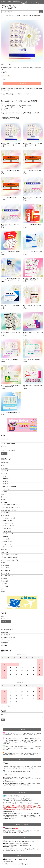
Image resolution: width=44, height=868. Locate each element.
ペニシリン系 (6, 539)
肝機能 (3, 563)
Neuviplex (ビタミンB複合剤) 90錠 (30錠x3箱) (33, 386)
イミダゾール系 (7, 531)
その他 (3, 591)
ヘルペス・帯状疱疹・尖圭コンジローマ (12, 505)
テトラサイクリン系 (8, 534)
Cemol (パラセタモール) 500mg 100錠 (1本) (33, 306)
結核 (2, 465)
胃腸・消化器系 (5, 565)
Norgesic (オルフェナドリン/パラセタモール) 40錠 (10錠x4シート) (11, 144)
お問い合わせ (5, 643)
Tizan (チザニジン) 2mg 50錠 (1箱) (32, 360)
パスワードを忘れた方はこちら (9, 451)
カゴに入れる (22, 83)
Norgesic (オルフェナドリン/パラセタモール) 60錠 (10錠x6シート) (33, 144)
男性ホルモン (5, 497)
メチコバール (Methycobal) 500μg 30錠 (11, 413)
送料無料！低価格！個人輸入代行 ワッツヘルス (14, 1)
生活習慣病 (4, 578)
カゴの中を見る (6, 622)
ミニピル (5, 476)
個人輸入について (6, 635)
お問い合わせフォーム (11, 859)
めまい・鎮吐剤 (5, 568)
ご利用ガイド (5, 632)
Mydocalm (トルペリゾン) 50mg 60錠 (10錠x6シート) (32, 198)
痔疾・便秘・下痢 (6, 571)
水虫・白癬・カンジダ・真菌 (9, 510)
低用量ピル (5, 481)
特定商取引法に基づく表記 (8, 637)
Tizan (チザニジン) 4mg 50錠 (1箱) (9, 360)
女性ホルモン (5, 468)
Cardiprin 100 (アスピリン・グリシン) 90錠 (33, 333)
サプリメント (5, 586)
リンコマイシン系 (7, 547)
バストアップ (5, 471)
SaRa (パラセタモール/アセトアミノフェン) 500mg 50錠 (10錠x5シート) (33, 279)
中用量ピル (5, 484)
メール (18, 859)
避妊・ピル (4, 473)
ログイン (32, 3)
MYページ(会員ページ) (7, 629)
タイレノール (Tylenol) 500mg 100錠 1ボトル (33, 225)
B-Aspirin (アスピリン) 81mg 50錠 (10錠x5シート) (11, 333)
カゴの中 (39, 3)
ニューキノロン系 (7, 542)
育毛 (2, 494)
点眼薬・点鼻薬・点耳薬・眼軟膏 (10, 555)
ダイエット (4, 589)
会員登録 (24, 3)
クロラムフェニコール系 (9, 518)
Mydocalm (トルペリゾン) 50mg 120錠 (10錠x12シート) (10, 225)
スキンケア (4, 584)
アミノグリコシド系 (8, 523)
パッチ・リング (7, 489)
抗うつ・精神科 (5, 573)
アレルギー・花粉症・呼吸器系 (9, 557)
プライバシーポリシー (7, 640)
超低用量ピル (6, 479)
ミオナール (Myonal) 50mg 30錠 (9, 198)
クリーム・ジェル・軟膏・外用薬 (10, 560)
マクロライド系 (7, 544)
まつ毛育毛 (4, 492)
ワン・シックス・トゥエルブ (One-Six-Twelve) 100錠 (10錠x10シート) (11, 386)
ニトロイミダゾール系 (8, 526)
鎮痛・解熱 (4, 549)
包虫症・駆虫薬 (5, 513)
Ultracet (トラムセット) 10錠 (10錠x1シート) (11, 306)
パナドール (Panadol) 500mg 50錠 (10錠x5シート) (33, 252)
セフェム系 (5, 536)
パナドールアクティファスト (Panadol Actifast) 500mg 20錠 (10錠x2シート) (10, 279)
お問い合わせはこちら (8, 862)
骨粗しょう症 (5, 581)
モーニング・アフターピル (9, 486)
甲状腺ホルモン (5, 463)
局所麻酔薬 (4, 502)
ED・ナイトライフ (6, 500)
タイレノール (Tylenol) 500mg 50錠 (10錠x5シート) (11, 252)
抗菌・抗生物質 (5, 515)
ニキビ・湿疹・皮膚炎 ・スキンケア (11, 507)
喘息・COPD (5, 552)
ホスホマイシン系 (7, 521)
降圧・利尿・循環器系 (7, 576)
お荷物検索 (4, 645)
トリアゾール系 (7, 529)
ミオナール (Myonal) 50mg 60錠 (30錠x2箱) (33, 171)
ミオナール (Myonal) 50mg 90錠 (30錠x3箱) (11, 171)
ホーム (3, 627)
